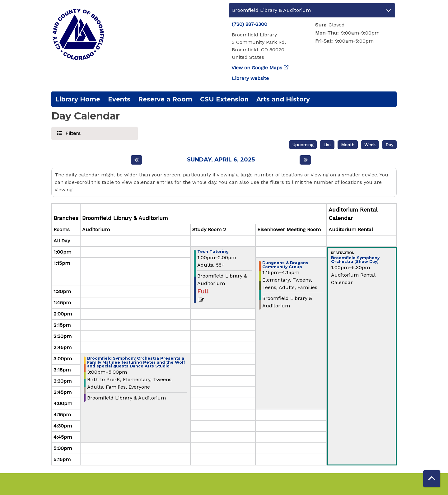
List (327, 145)
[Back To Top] (432, 479)
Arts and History (283, 99)
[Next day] (305, 160)
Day (389, 145)
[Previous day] (136, 160)
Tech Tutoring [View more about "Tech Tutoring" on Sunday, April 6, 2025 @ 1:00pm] (213, 252)
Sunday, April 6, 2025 (221, 160)
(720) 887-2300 (250, 24)
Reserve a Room (165, 99)
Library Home (78, 99)
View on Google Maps (257, 68)
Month (348, 145)
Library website (250, 78)
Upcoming (303, 145)
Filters (72, 133)
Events (119, 99)
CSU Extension (224, 99)
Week (370, 145)
